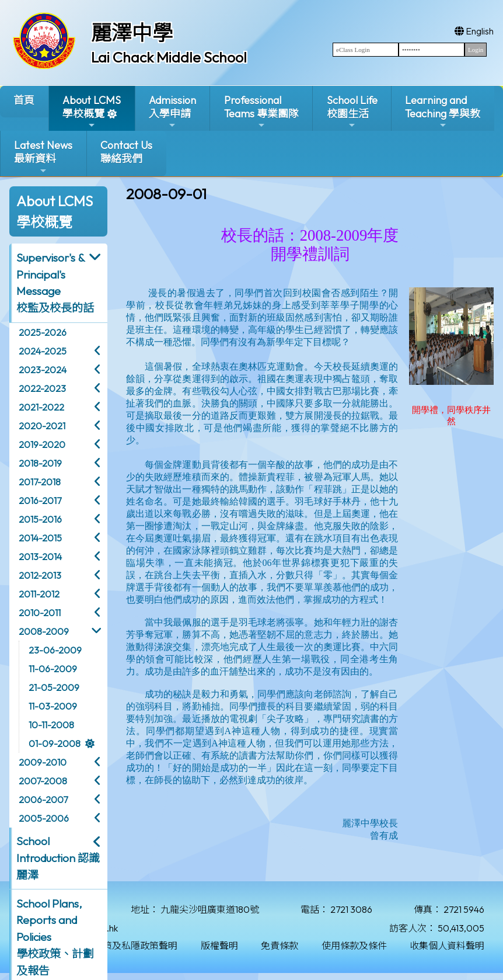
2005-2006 (44, 818)
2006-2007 (43, 800)
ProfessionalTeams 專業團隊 (261, 112)
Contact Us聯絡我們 (126, 152)
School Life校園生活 (352, 112)
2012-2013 (40, 575)
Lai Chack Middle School (169, 57)
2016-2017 (40, 501)
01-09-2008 (55, 743)
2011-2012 (39, 594)
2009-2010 (43, 762)
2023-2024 (43, 370)
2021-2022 (41, 407)
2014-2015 (40, 538)
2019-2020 (42, 444)
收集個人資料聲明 (447, 946)
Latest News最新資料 (43, 157)
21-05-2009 (54, 687)
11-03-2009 (53, 706)
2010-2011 (40, 613)
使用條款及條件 (354, 946)
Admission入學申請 (172, 112)
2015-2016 (40, 519)
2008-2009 (44, 631)
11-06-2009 (53, 669)
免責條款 (280, 946)
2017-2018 (40, 482)
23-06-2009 (55, 650)
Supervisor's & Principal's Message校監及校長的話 (55, 283)
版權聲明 (219, 946)
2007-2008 (43, 781)
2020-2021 (42, 426)
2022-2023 (42, 388)
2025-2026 (43, 332)
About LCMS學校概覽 (92, 112)
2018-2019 (40, 463)
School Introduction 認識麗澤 (58, 858)
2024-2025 (43, 351)
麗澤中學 (132, 33)
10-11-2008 (51, 725)
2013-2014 (40, 557)
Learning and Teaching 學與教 (443, 112)
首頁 (24, 100)
